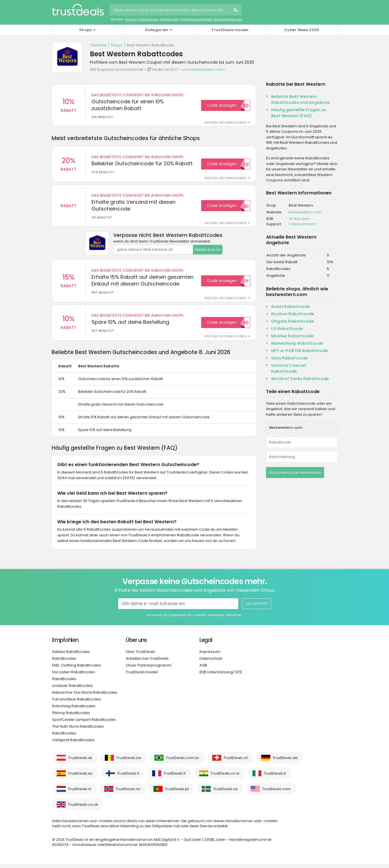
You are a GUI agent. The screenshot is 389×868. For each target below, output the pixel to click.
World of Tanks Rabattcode (300, 379)
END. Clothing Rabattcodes (77, 669)
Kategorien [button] (157, 30)
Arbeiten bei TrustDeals (147, 662)
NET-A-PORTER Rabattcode (300, 351)
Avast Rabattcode (291, 307)
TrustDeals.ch (236, 761)
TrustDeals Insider (230, 30)
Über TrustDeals (140, 655)
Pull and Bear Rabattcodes (77, 703)
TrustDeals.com (276, 793)
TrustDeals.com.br (182, 761)
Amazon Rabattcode (142, 19)
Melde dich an (208, 251)
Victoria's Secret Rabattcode (289, 368)
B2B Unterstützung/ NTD (221, 676)
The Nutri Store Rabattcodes (78, 730)
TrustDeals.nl (80, 793)
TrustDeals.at (80, 761)
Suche (236, 11)
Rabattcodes (64, 662)
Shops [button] (85, 30)
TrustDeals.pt (177, 793)
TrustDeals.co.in (225, 777)
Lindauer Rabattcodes (73, 689)
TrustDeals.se (225, 793)
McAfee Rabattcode (292, 336)
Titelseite (98, 45)
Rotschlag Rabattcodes (74, 710)
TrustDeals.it (275, 777)
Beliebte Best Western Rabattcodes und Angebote (300, 99)
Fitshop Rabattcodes (71, 716)
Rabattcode (169, 19)
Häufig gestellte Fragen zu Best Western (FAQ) (299, 113)
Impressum (210, 655)
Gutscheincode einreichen (295, 472)
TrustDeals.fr (175, 777)
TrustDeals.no (128, 793)
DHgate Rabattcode (293, 321)
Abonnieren (256, 607)
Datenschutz (211, 662)
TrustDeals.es (80, 777)
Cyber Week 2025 (302, 30)
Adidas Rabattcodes (71, 655)
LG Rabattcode (287, 329)
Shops (117, 45)
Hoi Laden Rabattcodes (74, 676)
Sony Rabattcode (290, 358)
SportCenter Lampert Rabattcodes (84, 723)
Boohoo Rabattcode (293, 314)
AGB (203, 669)
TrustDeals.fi (128, 777)
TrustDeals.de (285, 761)
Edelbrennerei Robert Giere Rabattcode (211, 19)
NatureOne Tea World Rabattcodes (85, 696)
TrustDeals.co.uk (83, 808)
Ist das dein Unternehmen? (303, 221)
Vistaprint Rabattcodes (73, 744)
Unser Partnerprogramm (149, 669)
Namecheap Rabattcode (297, 343)
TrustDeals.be (129, 761)
